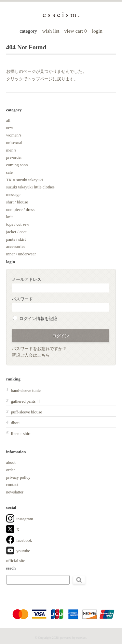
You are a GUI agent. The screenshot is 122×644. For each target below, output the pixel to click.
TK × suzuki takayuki (25, 180)
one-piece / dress (20, 209)
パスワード (61, 304)
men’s (11, 150)
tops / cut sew (18, 224)
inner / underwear (21, 254)
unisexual (14, 143)
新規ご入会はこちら (31, 355)
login (97, 31)
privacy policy (18, 477)
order (11, 470)
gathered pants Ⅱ (26, 401)
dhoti (15, 423)
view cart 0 (76, 31)
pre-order (14, 157)
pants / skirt (16, 239)
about (11, 462)
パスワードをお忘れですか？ (39, 349)
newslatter (15, 492)
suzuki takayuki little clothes (30, 187)
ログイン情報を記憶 (35, 319)
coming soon (17, 165)
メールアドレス (61, 285)
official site (16, 561)
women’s (14, 135)
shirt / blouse (17, 202)
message (13, 194)
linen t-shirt (21, 434)
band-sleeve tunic (26, 390)
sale (9, 172)
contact (12, 484)
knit (9, 217)
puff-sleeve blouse (27, 412)
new (10, 128)
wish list (51, 31)
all (8, 120)
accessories (16, 246)
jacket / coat (16, 232)
